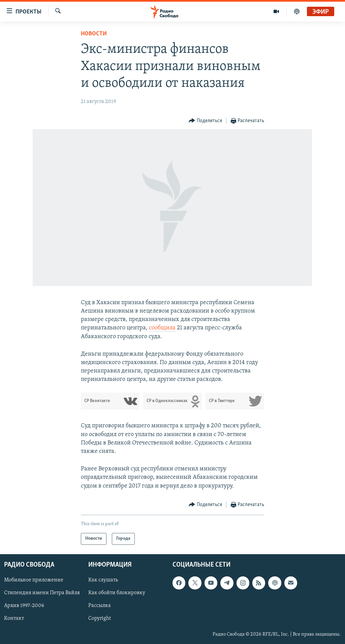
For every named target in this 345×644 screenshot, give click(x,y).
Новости (94, 34)
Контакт (14, 618)
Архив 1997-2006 (24, 606)
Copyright (100, 618)
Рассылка (100, 606)
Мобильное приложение (34, 580)
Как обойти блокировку (117, 593)
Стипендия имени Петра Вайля (42, 593)
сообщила (162, 328)
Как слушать (103, 580)
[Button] (205, 121)
